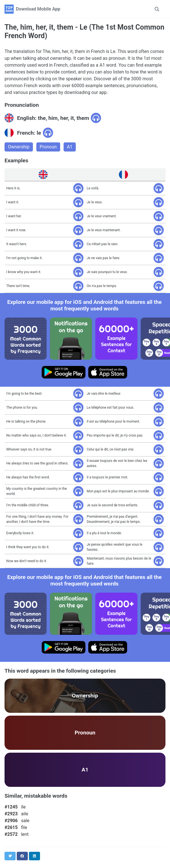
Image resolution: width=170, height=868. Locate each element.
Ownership (19, 147)
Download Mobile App (38, 9)
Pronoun (48, 147)
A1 (70, 147)
